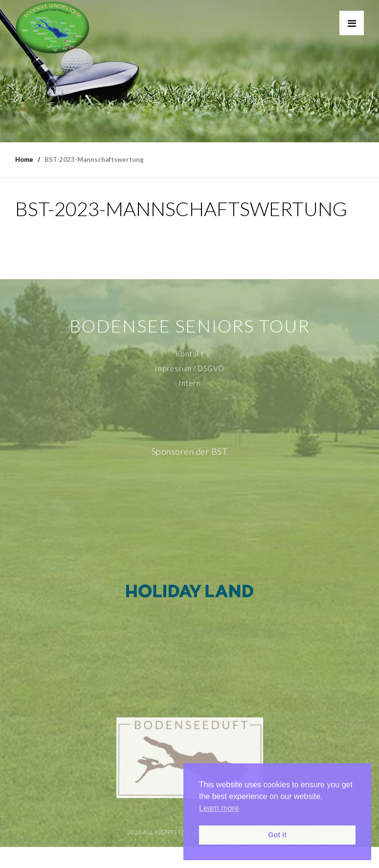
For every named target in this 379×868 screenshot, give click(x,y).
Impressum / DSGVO (189, 368)
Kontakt (190, 354)
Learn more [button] (219, 808)
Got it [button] (277, 835)
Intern (189, 383)
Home (24, 159)
